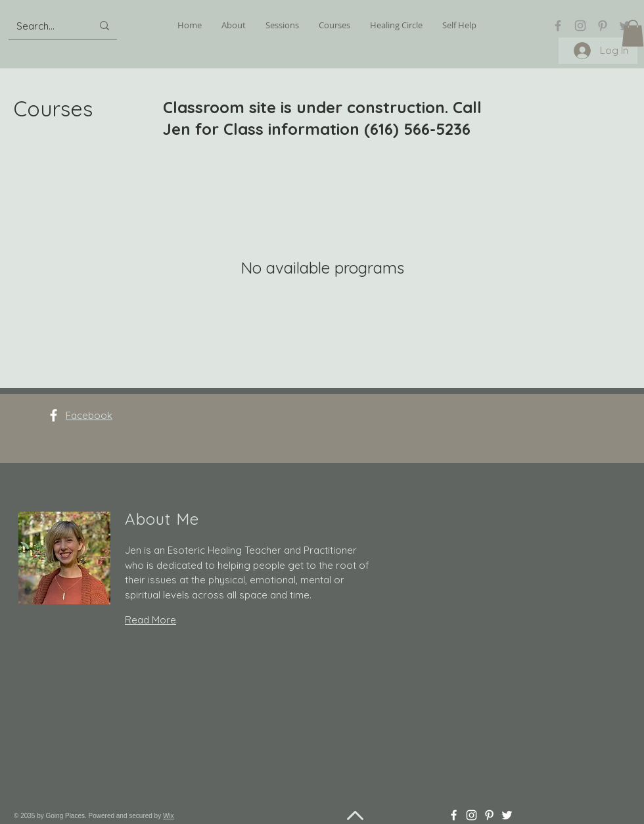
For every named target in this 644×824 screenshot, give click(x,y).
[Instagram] (580, 26)
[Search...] (44, 26)
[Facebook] (558, 26)
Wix (169, 816)
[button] (633, 33)
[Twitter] (507, 815)
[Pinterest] (603, 26)
